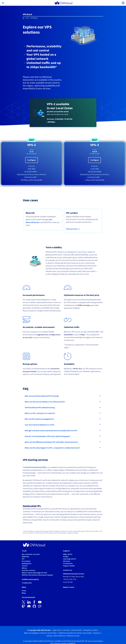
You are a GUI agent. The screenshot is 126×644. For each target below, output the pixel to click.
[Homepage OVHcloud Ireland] (24, 18)
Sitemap (50, 636)
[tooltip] (38, 171)
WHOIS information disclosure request (37, 575)
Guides (66, 556)
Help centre (68, 554)
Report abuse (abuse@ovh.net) (34, 573)
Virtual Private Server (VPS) (35, 467)
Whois (24, 568)
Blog (24, 593)
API (23, 559)
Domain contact (29, 570)
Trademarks (27, 583)
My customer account (31, 554)
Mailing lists (27, 563)
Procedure (26, 561)
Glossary (67, 561)
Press (24, 591)
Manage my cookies (91, 630)
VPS (28, 18)
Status (25, 566)
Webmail (25, 556)
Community (68, 563)
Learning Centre (69, 559)
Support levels (69, 566)
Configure (32, 160)
